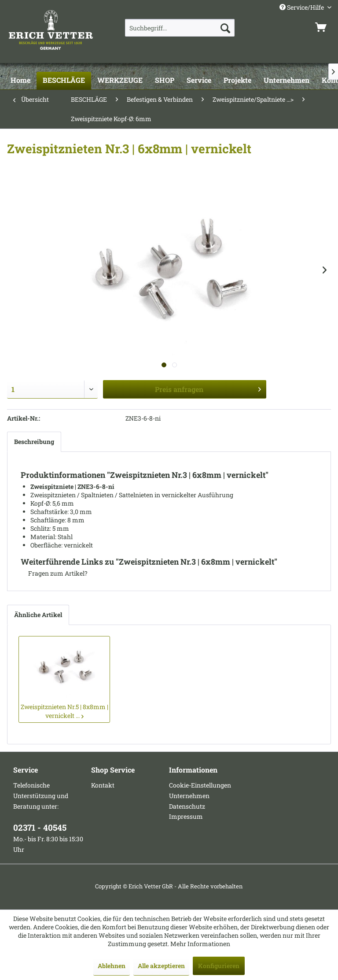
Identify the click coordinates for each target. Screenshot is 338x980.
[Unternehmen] (287, 81)
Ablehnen (112, 966)
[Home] (20, 81)
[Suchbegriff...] (180, 28)
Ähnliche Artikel (38, 615)
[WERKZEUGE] (120, 81)
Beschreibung (34, 442)
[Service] (199, 81)
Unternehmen (189, 796)
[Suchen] (225, 28)
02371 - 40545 (40, 827)
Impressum (186, 816)
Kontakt (103, 785)
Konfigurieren (219, 966)
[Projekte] (237, 81)
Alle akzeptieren (161, 966)
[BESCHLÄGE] (64, 81)
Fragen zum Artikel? (54, 573)
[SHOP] (165, 81)
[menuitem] (180, 28)
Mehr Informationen (200, 944)
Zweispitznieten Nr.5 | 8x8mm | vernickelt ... (64, 711)
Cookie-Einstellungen (200, 785)
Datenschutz (187, 806)
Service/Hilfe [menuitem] (302, 7)
